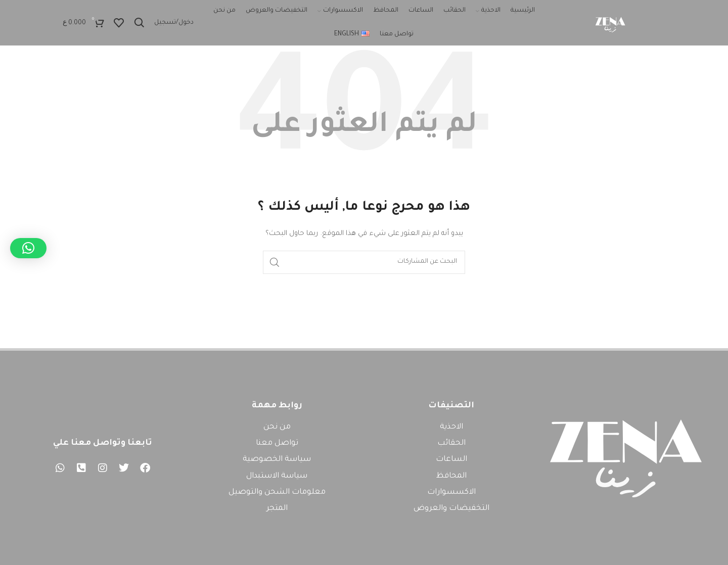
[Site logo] (610, 23)
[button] (28, 248)
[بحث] (139, 23)
